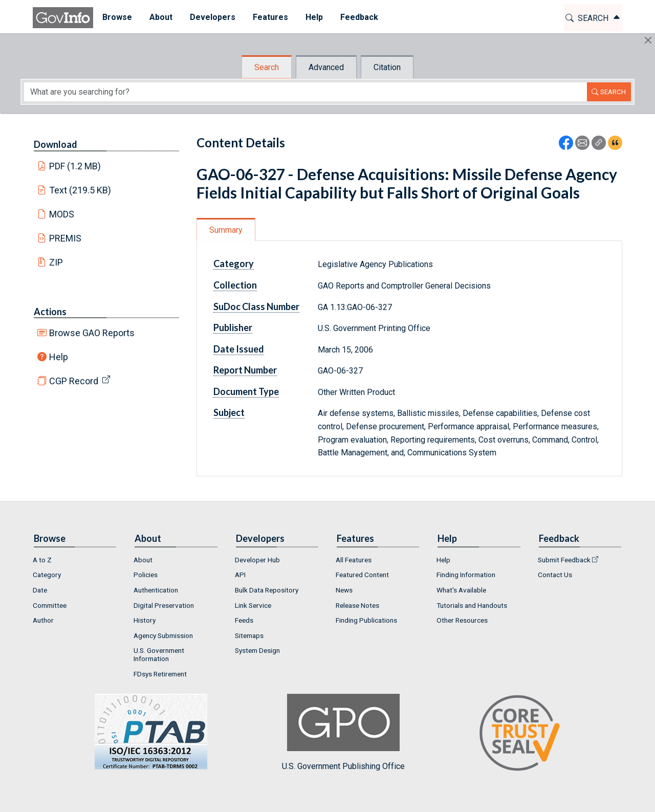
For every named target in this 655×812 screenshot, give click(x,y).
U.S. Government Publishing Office (343, 732)
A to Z (42, 560)
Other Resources (462, 620)
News (344, 590)
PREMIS (65, 238)
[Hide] (648, 40)
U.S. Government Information (159, 654)
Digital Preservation (164, 605)
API (240, 575)
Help (59, 357)
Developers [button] (212, 17)
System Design (257, 650)
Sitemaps (249, 635)
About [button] (160, 17)
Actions (50, 312)
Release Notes (357, 605)
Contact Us (555, 575)
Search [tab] (267, 67)
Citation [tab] (387, 67)
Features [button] (270, 17)
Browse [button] (117, 17)
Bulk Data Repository (267, 590)
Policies (146, 575)
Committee (50, 605)
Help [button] (314, 17)
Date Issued (239, 349)
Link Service (253, 605)
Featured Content (362, 575)
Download (56, 144)
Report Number (245, 370)
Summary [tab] (226, 230)
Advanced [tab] (326, 67)
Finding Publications (366, 620)
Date (40, 590)
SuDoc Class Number (256, 306)
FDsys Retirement (160, 674)
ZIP (56, 262)
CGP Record (74, 381)
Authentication (156, 590)
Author (43, 620)
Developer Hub (257, 560)
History (145, 620)
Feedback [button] (359, 17)
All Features (354, 560)
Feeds (244, 620)
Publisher (233, 327)
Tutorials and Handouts (472, 605)
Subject (229, 412)
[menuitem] (117, 18)
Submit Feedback (564, 560)
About (143, 560)
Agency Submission (163, 635)
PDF (75, 166)
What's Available (461, 590)
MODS (62, 214)
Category (234, 264)
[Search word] (305, 92)
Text (80, 190)
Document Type (246, 391)
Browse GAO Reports (92, 333)
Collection (235, 285)
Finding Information (466, 575)
